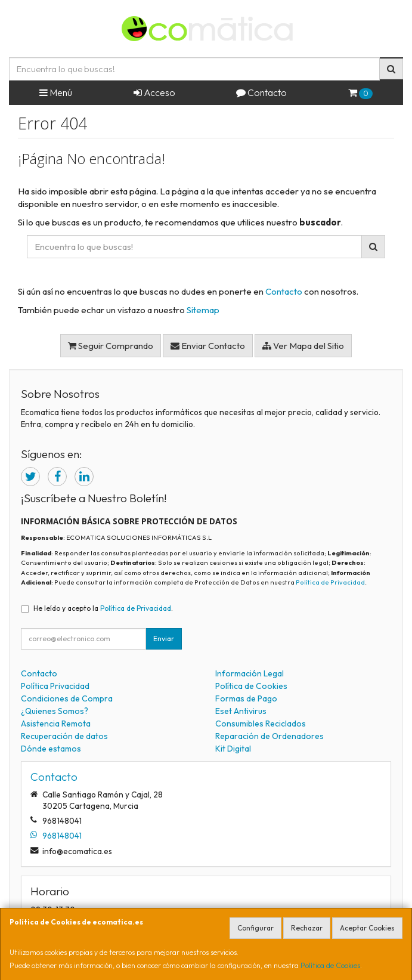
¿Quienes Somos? (55, 711)
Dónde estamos (51, 749)
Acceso (154, 92)
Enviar (164, 639)
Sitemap (203, 310)
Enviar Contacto (208, 346)
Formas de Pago (246, 698)
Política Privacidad (55, 686)
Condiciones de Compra (67, 698)
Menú (56, 92)
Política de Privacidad (330, 582)
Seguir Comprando (111, 346)
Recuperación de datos (64, 736)
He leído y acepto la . (103, 608)
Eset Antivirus (241, 711)
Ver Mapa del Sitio (303, 346)
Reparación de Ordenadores (269, 736)
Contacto (261, 92)
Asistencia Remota (56, 724)
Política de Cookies (330, 965)
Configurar (255, 928)
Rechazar (307, 928)
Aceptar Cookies (367, 928)
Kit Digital (233, 749)
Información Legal (250, 673)
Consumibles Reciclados (261, 724)
